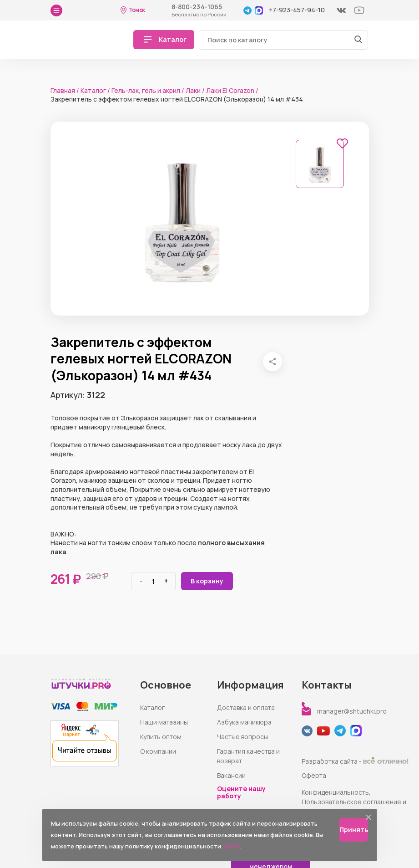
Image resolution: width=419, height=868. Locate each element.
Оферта (314, 775)
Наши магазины (164, 722)
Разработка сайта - (355, 761)
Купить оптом (161, 737)
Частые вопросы (242, 737)
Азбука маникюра (244, 722)
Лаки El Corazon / (232, 90)
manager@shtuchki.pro (352, 711)
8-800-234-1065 (197, 7)
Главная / (65, 90)
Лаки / (195, 90)
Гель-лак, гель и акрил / (148, 90)
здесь (231, 846)
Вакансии (231, 775)
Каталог (152, 707)
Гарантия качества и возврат (248, 756)
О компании (158, 751)
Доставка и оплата (246, 707)
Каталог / (95, 90)
